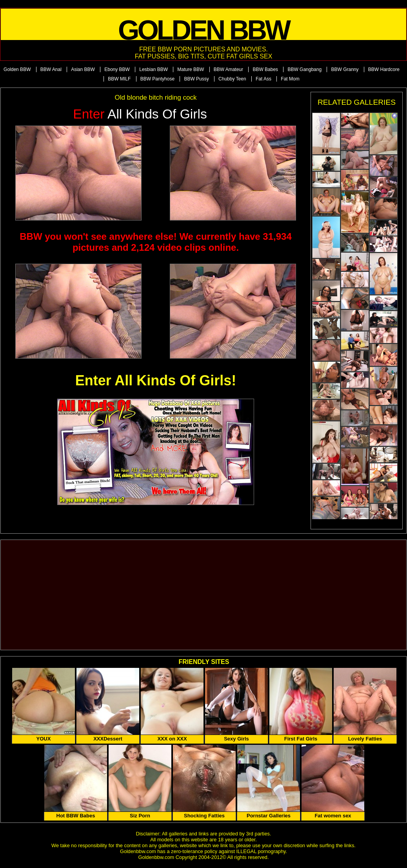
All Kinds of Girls (140, 114)
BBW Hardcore (384, 69)
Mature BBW (191, 69)
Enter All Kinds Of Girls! (156, 380)
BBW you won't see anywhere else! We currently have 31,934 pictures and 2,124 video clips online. (156, 242)
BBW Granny (345, 69)
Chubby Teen (232, 79)
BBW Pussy (196, 79)
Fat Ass (263, 79)
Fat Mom (290, 79)
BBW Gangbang (304, 69)
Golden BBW (17, 69)
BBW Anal (51, 69)
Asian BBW (83, 69)
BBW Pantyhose (157, 79)
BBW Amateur (228, 69)
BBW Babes (265, 69)
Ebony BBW (117, 69)
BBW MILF (119, 79)
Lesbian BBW (154, 69)
